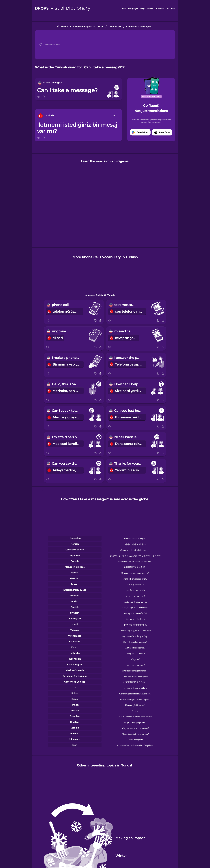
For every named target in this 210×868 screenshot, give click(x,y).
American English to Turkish (88, 27)
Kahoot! (150, 9)
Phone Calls (115, 27)
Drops (123, 9)
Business (160, 9)
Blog (142, 9)
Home (65, 27)
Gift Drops (170, 9)
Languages (133, 9)
